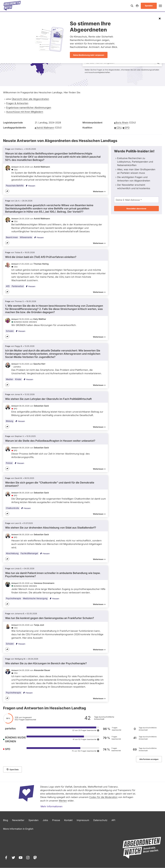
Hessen (30, 186)
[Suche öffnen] (132, 6)
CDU (119, 128)
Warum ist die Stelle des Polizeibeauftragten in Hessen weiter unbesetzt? (50, 441)
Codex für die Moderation (103, 797)
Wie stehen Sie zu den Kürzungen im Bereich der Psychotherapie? (46, 663)
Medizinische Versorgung (35, 598)
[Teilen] (7, 191)
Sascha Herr (39, 364)
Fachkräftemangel (29, 553)
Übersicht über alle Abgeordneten (30, 99)
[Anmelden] (137, 6)
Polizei (9, 463)
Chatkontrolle (12, 508)
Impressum (83, 820)
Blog (6, 820)
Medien (9, 379)
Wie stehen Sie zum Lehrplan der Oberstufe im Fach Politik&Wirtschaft (48, 399)
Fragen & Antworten (17, 103)
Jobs (45, 820)
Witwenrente (26, 237)
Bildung (10, 421)
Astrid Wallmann (45, 128)
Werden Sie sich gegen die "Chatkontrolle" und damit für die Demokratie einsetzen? (50, 484)
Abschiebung (12, 553)
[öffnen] (160, 6)
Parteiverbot (18, 286)
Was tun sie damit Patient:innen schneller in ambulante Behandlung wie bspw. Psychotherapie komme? (53, 575)
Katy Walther (40, 319)
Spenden (34, 820)
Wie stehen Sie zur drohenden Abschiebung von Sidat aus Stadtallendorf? (51, 528)
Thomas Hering (41, 264)
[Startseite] (12, 6)
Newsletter (18, 820)
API (113, 820)
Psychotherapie (13, 598)
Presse (56, 820)
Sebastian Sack (41, 406)
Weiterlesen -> (99, 191)
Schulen (10, 331)
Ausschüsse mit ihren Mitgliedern (25, 112)
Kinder (18, 379)
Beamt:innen (12, 237)
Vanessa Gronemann (44, 583)
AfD (8, 286)
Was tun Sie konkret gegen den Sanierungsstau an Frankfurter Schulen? (50, 618)
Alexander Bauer (42, 670)
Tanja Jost (39, 625)
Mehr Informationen (52, 806)
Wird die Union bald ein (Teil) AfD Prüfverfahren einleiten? (41, 257)
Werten (63, 801)
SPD (127, 128)
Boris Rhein (122, 123)
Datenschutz (100, 820)
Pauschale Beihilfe (15, 186)
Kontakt (68, 820)
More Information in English (18, 829)
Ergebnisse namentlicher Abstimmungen (29, 108)
